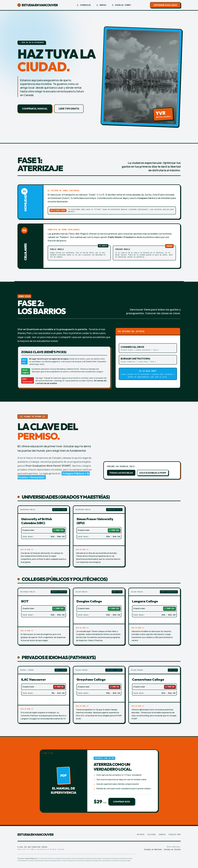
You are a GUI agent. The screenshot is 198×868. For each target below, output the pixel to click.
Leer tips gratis (69, 109)
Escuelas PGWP (175, 835)
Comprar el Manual (35, 109)
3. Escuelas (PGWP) (121, 5)
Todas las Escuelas (121, 473)
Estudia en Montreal (153, 849)
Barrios (162, 835)
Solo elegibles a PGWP (153, 473)
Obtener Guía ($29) (165, 5)
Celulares (152, 835)
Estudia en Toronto (172, 849)
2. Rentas (101, 5)
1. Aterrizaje (84, 5)
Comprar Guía (122, 802)
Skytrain (141, 835)
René (29, 849)
